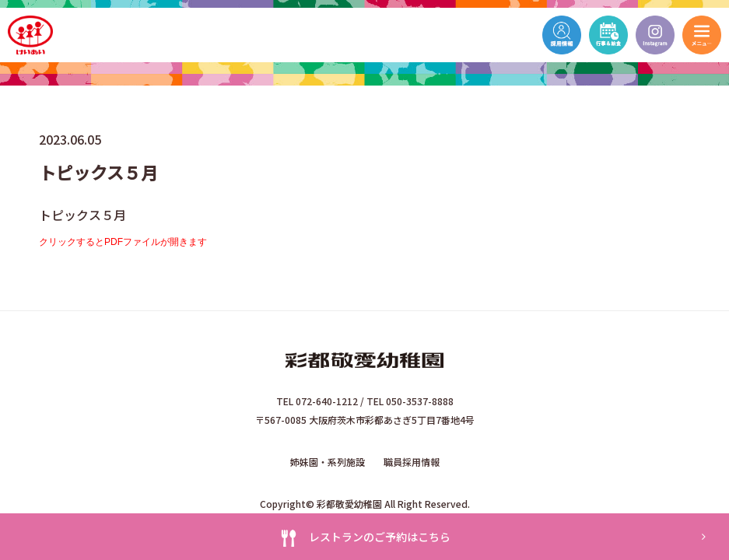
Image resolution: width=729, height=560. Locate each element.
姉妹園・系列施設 (328, 462)
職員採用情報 (412, 462)
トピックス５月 (82, 215)
